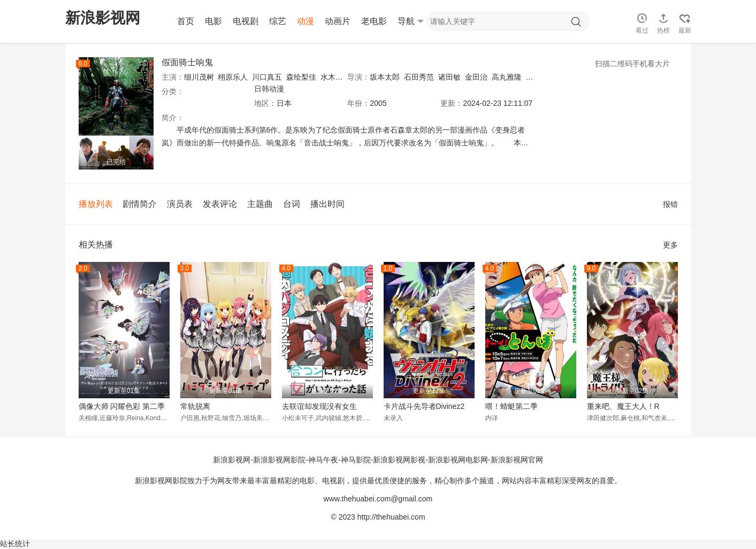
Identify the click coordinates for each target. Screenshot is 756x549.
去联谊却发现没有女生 (319, 406)
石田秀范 (419, 77)
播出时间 (327, 204)
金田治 (476, 77)
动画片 (338, 21)
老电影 (374, 21)
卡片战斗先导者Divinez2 (424, 406)
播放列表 (96, 204)
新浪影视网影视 (399, 460)
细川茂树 (199, 77)
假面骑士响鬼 (187, 62)
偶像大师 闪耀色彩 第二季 (122, 406)
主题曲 (260, 204)
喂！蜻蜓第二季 (511, 406)
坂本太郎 (385, 77)
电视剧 (246, 21)
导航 (411, 21)
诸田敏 (449, 77)
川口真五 (267, 77)
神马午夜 (323, 460)
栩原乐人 (233, 77)
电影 (213, 21)
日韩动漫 (269, 89)
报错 (670, 204)
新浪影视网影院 (279, 460)
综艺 (278, 21)
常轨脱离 (195, 406)
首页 (186, 21)
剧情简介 (140, 204)
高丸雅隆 (507, 77)
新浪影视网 (232, 460)
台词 (292, 204)
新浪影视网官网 (517, 460)
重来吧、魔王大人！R (623, 406)
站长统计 (15, 544)
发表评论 (220, 204)
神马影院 (356, 460)
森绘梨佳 (301, 77)
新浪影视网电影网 (458, 460)
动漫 (306, 21)
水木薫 (332, 77)
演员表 (180, 204)
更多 (670, 245)
